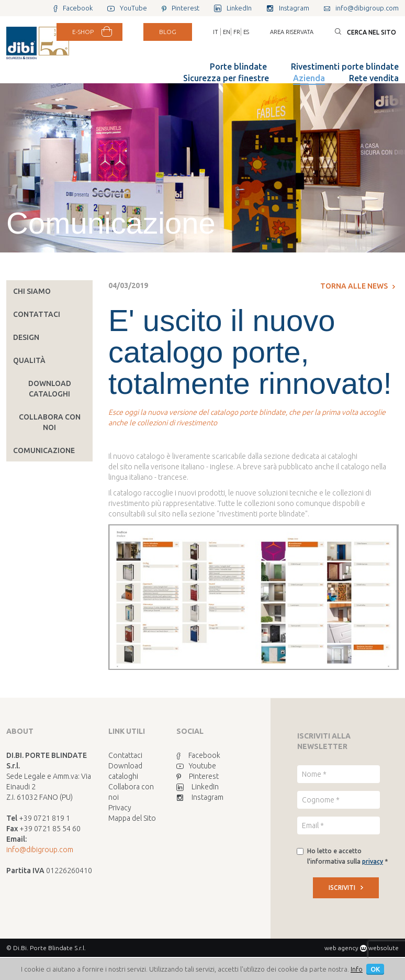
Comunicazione (44, 450)
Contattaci (37, 314)
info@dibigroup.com (40, 850)
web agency (341, 948)
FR (237, 32)
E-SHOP (83, 32)
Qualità (29, 360)
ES (246, 32)
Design (26, 337)
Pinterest (198, 776)
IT (216, 32)
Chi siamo (32, 291)
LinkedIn (198, 787)
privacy (373, 861)
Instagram (200, 797)
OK (375, 969)
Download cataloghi (50, 389)
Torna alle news (358, 286)
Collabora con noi (50, 422)
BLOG (168, 32)
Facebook (198, 755)
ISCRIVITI (346, 888)
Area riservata (292, 32)
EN (227, 32)
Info (357, 969)
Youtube (196, 766)
